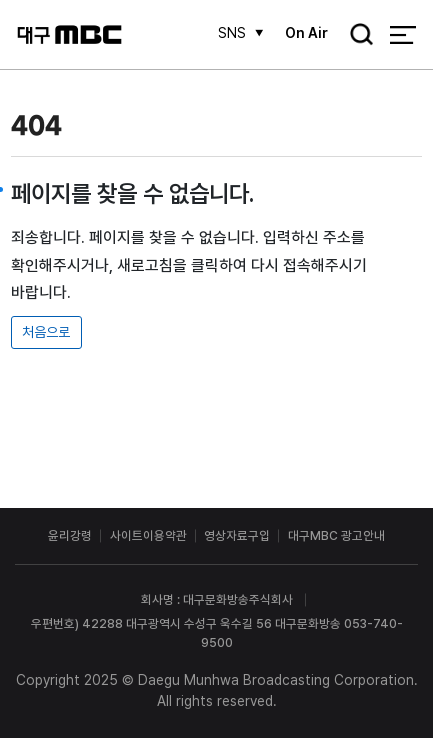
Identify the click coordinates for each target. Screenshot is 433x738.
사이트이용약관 (148, 535)
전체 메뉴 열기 (402, 34)
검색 (355, 36)
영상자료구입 (237, 535)
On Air (306, 33)
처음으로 (46, 332)
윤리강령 (70, 535)
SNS (232, 33)
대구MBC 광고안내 (336, 535)
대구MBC (69, 34)
